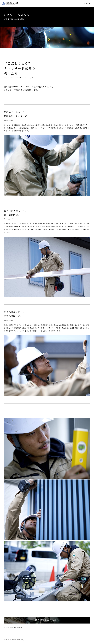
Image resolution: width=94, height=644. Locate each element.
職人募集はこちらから (47, 620)
